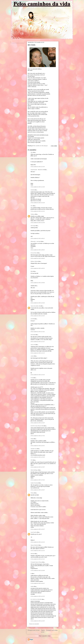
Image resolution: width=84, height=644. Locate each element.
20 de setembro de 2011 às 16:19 (38, 353)
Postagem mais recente (34, 630)
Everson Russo (34, 253)
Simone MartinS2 (34, 545)
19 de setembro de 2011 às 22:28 (38, 203)
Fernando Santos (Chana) (36, 562)
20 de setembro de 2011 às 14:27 (38, 342)
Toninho (32, 190)
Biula (32, 271)
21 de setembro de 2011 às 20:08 (38, 571)
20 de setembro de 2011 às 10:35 (38, 316)
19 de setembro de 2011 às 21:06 (38, 187)
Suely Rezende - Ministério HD (37, 170)
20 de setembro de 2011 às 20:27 (38, 490)
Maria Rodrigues (34, 470)
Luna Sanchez (34, 532)
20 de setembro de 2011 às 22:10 (38, 542)
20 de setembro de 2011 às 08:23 (38, 250)
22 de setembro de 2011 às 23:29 (38, 596)
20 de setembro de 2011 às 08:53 (38, 268)
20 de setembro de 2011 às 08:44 (38, 258)
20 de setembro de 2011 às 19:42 (38, 480)
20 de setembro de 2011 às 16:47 (38, 423)
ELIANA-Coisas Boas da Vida (37, 426)
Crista (32, 378)
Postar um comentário (34, 624)
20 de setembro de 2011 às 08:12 (38, 238)
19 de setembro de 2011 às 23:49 (38, 223)
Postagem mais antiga (52, 630)
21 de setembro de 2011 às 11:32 (38, 559)
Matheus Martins (34, 261)
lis (31, 574)
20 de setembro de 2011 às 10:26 (38, 303)
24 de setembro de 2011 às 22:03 (38, 621)
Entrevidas (33, 335)
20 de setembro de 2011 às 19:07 (38, 467)
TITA (32, 460)
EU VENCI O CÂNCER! (36, 599)
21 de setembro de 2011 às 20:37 (38, 583)
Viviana (32, 493)
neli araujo (33, 226)
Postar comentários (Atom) (45, 636)
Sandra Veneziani (34, 483)
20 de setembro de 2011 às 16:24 (38, 375)
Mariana (33, 554)
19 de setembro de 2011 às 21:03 (38, 167)
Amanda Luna (34, 449)
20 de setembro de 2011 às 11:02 (38, 332)
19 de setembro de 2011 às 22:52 (38, 211)
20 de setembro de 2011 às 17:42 (38, 436)
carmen (32, 356)
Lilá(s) (32, 439)
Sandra (32, 586)
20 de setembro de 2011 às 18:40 (38, 457)
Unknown (33, 214)
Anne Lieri (33, 345)
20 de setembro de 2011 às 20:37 (38, 529)
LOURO (32, 319)
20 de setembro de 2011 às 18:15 (38, 446)
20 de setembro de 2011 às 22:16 (38, 551)
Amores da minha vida (36, 306)
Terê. (32, 206)
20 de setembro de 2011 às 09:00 (38, 283)
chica (32, 152)
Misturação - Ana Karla (36, 241)
